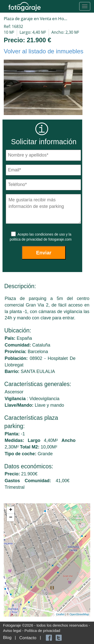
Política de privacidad (42, 631)
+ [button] (11, 510)
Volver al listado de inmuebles (44, 51)
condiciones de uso (50, 234)
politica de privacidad (27, 239)
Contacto (28, 638)
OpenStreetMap (79, 614)
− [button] (11, 518)
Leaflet (60, 614)
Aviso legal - (14, 631)
